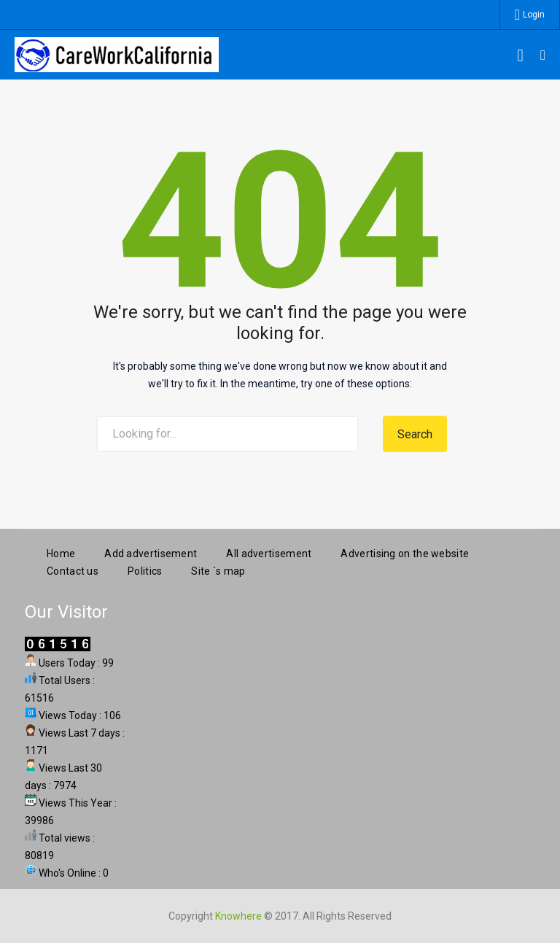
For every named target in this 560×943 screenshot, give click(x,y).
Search (415, 434)
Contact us (73, 569)
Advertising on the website (405, 551)
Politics (145, 569)
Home (61, 551)
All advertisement (269, 551)
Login (534, 15)
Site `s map (218, 569)
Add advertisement (151, 551)
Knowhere (238, 914)
